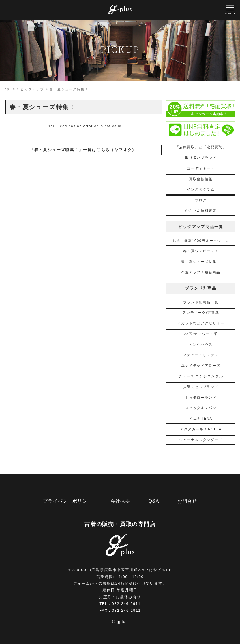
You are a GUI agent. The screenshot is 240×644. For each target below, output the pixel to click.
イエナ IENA (201, 419)
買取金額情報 (201, 179)
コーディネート (201, 168)
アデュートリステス (201, 355)
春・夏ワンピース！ (201, 251)
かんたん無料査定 (201, 211)
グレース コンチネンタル (201, 376)
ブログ (201, 200)
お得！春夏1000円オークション (201, 241)
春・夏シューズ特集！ (201, 262)
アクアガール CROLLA (201, 429)
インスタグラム (201, 189)
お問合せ (187, 501)
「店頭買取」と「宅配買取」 (201, 147)
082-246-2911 (126, 604)
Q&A (154, 501)
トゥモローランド (201, 398)
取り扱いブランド (201, 158)
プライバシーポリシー (67, 501)
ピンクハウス (201, 345)
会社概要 (120, 501)
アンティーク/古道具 (201, 313)
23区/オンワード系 (201, 334)
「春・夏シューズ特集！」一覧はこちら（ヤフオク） (83, 150)
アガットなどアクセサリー (201, 323)
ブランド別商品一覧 (201, 302)
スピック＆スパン (201, 408)
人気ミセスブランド (201, 387)
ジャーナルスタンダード (201, 440)
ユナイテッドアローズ (201, 366)
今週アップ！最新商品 (201, 272)
